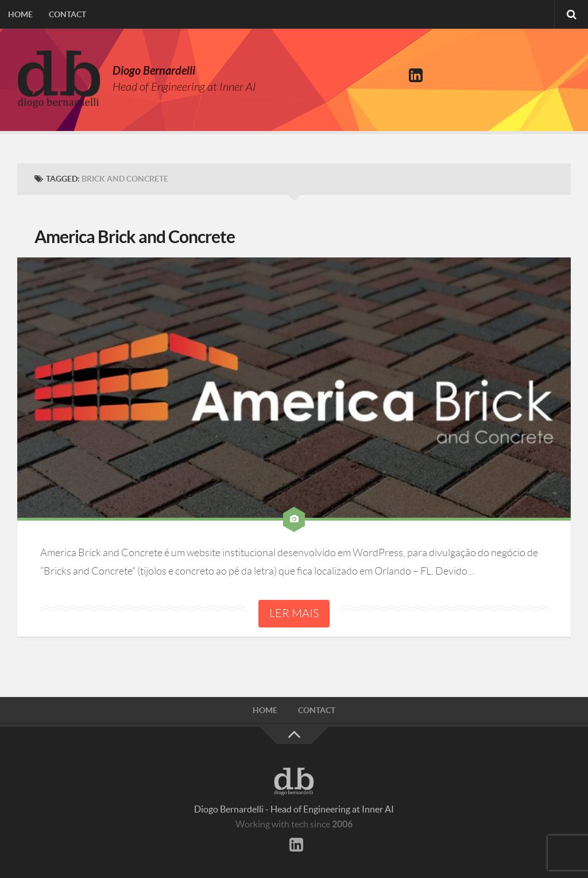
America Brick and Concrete (135, 237)
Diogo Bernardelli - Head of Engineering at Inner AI (294, 809)
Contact (67, 14)
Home (20, 14)
